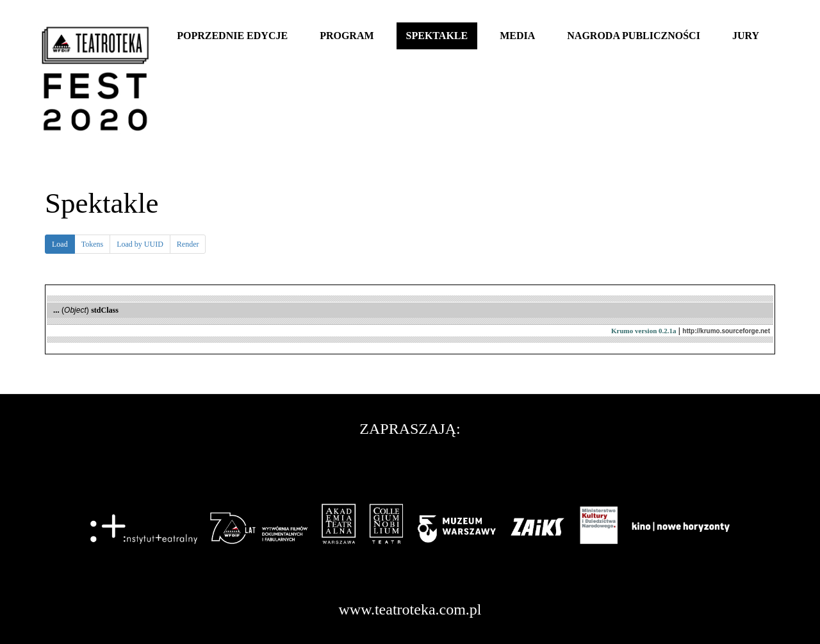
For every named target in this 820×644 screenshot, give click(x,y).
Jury (746, 36)
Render (188, 244)
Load (63, 246)
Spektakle (437, 36)
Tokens (93, 244)
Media (517, 36)
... (56, 310)
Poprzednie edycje (232, 36)
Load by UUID (140, 244)
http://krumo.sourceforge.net (726, 331)
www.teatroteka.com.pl (410, 609)
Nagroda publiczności (634, 36)
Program (347, 36)
